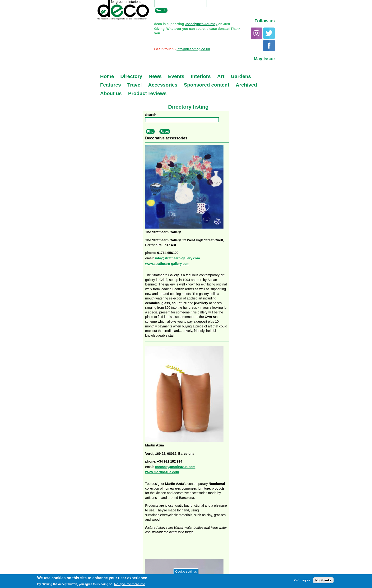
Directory (131, 76)
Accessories (163, 85)
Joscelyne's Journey (201, 24)
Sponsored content (207, 85)
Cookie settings (186, 572)
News (155, 76)
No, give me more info (130, 584)
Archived (246, 85)
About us (111, 93)
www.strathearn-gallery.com (167, 264)
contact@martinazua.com (175, 467)
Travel (135, 85)
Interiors (201, 76)
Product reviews (147, 93)
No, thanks (323, 580)
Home (107, 76)
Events (176, 76)
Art (221, 76)
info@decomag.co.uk (193, 49)
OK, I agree (302, 580)
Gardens (241, 76)
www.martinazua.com (162, 472)
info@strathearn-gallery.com (177, 258)
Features (111, 85)
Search (151, 115)
